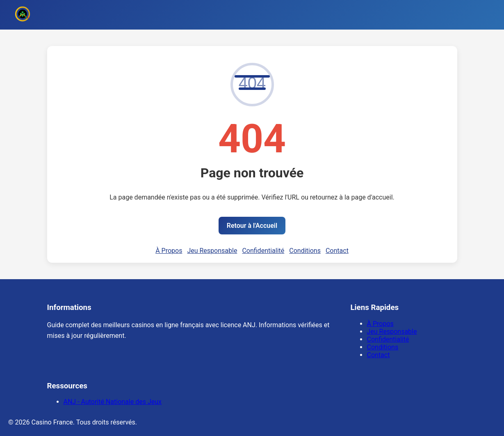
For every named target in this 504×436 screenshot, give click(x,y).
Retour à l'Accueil (252, 226)
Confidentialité (263, 251)
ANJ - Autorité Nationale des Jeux (113, 402)
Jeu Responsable (212, 251)
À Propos (169, 251)
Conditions (305, 251)
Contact (337, 251)
